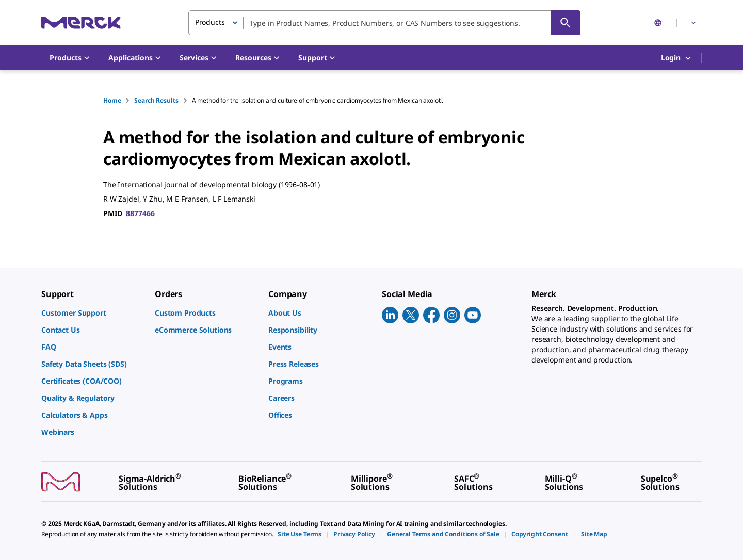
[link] (93, 313)
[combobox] (384, 23)
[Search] (566, 23)
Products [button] (210, 22)
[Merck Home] (81, 22)
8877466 (140, 213)
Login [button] (677, 58)
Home (112, 100)
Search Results (156, 100)
